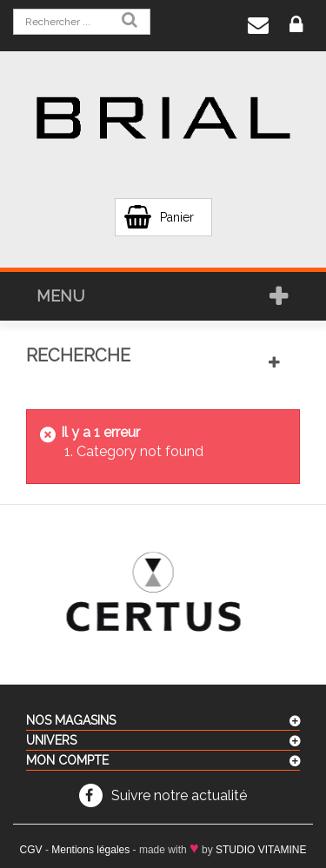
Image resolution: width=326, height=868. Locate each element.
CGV (31, 850)
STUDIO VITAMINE (261, 850)
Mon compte (67, 760)
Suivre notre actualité (179, 795)
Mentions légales (90, 850)
